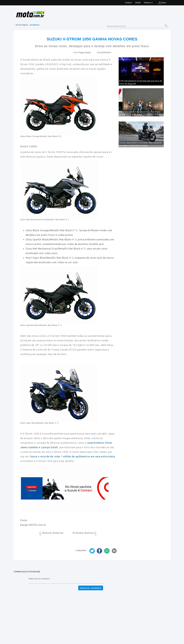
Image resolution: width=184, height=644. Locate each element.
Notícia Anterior (52, 533)
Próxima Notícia (85, 533)
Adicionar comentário (91, 588)
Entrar (162, 3)
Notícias (148, 3)
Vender (138, 3)
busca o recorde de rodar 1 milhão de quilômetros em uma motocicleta (73, 456)
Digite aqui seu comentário (39, 579)
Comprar (128, 3)
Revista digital (22, 25)
